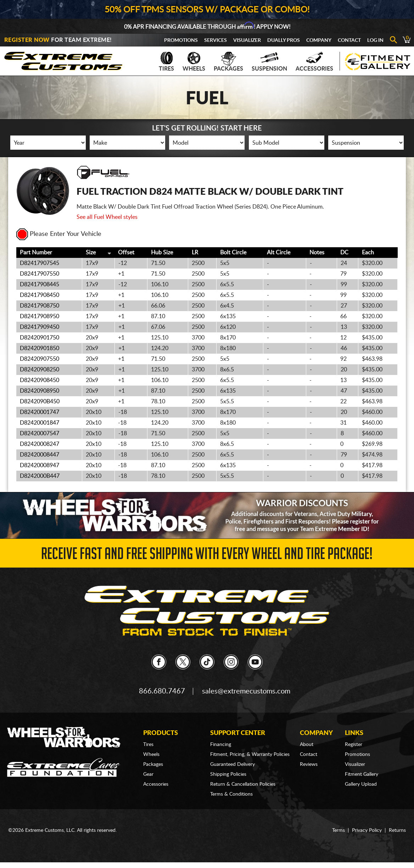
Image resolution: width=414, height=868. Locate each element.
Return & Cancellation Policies (243, 784)
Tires (166, 62)
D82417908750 (40, 306)
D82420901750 (40, 338)
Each (368, 253)
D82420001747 (40, 412)
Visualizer (247, 40)
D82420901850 (40, 348)
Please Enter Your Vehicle (59, 234)
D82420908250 (40, 370)
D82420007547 (40, 433)
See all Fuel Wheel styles (107, 217)
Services (216, 40)
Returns (397, 830)
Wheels (194, 62)
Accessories (314, 62)
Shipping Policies (228, 774)
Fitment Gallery (362, 774)
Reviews (309, 764)
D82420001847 (40, 423)
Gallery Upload (361, 784)
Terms (339, 830)
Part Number (36, 253)
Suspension (269, 62)
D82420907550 (40, 359)
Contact (349, 40)
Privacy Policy (367, 830)
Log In (375, 40)
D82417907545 (40, 263)
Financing (221, 745)
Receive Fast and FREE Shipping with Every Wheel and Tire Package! (207, 556)
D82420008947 (40, 465)
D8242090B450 (40, 402)
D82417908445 (40, 284)
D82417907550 (40, 274)
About (307, 745)
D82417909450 (40, 327)
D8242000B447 (40, 476)
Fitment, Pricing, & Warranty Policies (250, 754)
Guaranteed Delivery (233, 764)
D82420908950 (40, 391)
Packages (228, 62)
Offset (126, 253)
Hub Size (162, 253)
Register (354, 745)
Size (91, 253)
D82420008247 (40, 444)
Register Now (27, 40)
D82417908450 (40, 295)
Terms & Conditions (231, 794)
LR (195, 253)
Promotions (181, 40)
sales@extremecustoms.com (246, 691)
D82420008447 (40, 455)
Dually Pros (284, 40)
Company (319, 40)
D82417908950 (40, 316)
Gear (148, 774)
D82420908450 (40, 380)
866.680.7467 (162, 691)
